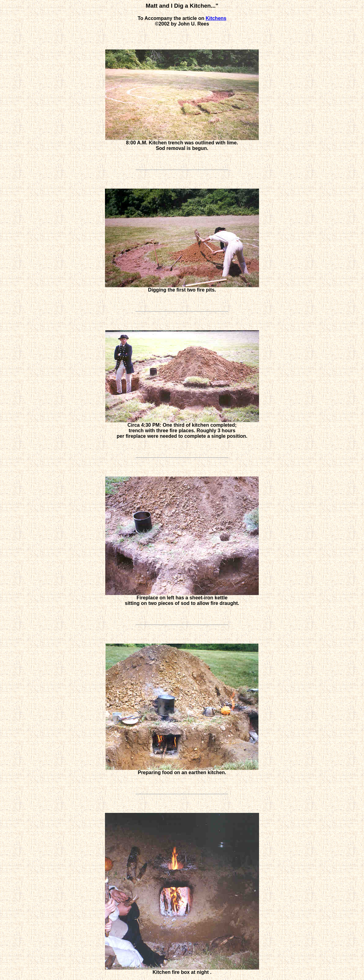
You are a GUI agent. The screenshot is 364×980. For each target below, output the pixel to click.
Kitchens (216, 18)
